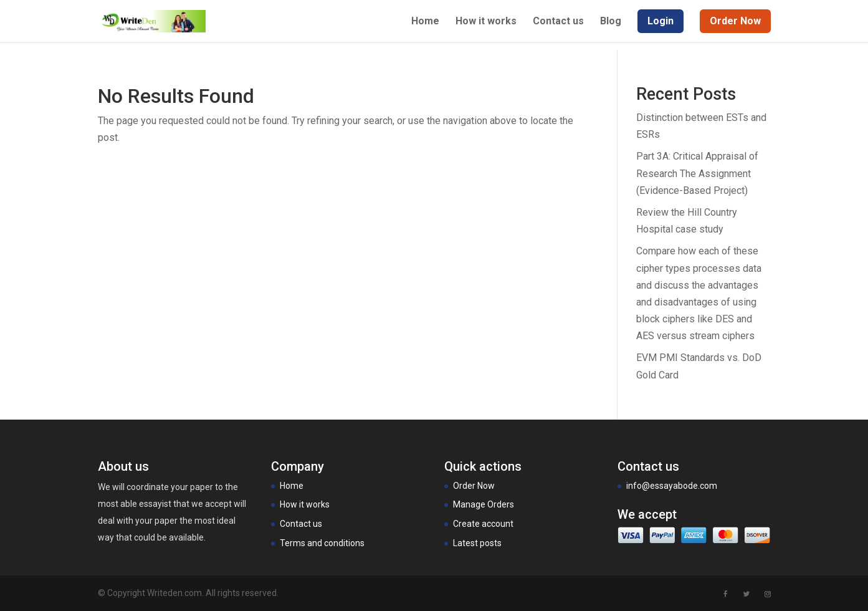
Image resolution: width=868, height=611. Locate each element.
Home (425, 22)
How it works (486, 22)
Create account (483, 524)
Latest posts (477, 543)
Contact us (558, 22)
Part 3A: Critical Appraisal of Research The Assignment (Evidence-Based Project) (697, 173)
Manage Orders (484, 504)
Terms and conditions (322, 543)
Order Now (474, 486)
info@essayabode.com (672, 486)
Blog (611, 22)
